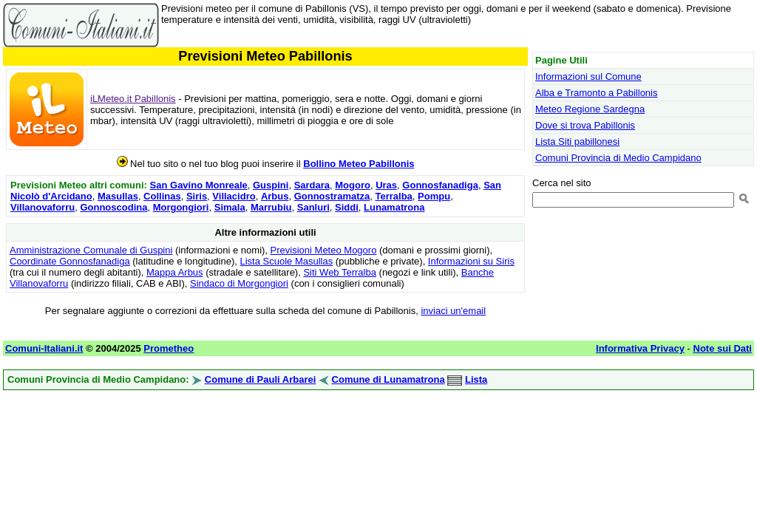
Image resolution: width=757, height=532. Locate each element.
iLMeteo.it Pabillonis (133, 99)
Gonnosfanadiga (440, 185)
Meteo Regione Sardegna (590, 109)
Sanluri (313, 207)
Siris (197, 196)
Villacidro (234, 196)
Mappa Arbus (175, 272)
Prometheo (169, 348)
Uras (386, 185)
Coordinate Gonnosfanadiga (70, 261)
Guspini (271, 185)
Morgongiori (181, 207)
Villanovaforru (43, 207)
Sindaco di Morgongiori (239, 283)
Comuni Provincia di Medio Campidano (618, 158)
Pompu (434, 196)
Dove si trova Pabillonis (585, 125)
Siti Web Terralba (340, 272)
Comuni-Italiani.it (44, 348)
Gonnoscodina (113, 207)
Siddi (347, 207)
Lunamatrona (394, 207)
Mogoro (353, 185)
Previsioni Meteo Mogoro (324, 250)
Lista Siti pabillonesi (577, 141)
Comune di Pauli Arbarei (261, 379)
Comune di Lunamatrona (388, 379)
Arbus (275, 196)
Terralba (393, 196)
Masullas (118, 196)
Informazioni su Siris (471, 261)
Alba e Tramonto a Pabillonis (596, 93)
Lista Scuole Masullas (287, 261)
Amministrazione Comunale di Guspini (91, 250)
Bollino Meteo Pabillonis (359, 164)
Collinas (162, 196)
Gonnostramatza (332, 196)
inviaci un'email (453, 311)
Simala (230, 207)
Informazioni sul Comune (588, 76)
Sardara (312, 185)
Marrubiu (271, 207)
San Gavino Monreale (199, 185)
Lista (476, 379)
